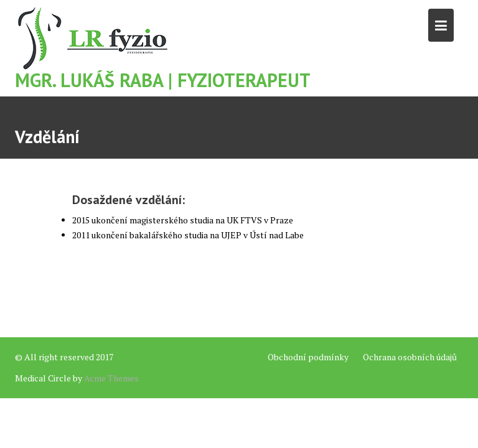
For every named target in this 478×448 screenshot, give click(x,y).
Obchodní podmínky (308, 357)
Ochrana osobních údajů (410, 357)
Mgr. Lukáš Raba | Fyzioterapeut (163, 80)
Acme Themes (111, 378)
